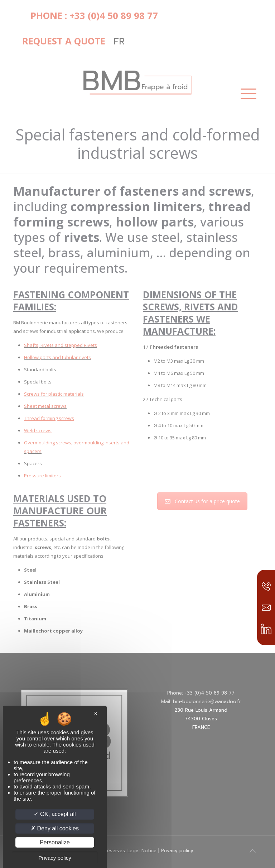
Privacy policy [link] (55, 858)
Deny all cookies (55, 828)
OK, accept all (55, 814)
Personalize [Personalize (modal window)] (55, 842)
